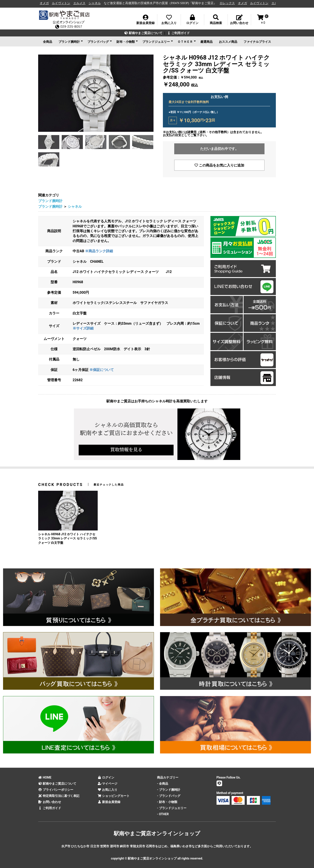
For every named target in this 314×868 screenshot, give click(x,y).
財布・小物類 (127, 41)
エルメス (82, 3)
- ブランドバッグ (169, 796)
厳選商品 (206, 42)
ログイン (106, 777)
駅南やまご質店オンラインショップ (157, 834)
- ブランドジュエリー (172, 808)
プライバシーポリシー (56, 790)
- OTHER (163, 814)
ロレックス (230, 3)
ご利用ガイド (178, 33)
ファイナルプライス (257, 42)
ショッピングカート (114, 796)
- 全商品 (163, 784)
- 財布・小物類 (167, 802)
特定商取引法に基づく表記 (59, 796)
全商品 (48, 42)
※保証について (102, 370)
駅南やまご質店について (143, 33)
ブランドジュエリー (158, 41)
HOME (45, 777)
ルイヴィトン (64, 3)
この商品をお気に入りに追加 (219, 165)
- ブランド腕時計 (169, 790)
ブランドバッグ (100, 41)
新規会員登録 (109, 802)
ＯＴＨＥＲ (187, 41)
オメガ (47, 3)
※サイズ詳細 (83, 328)
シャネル (97, 3)
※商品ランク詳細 (99, 251)
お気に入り (108, 790)
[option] (96, 93)
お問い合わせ (50, 802)
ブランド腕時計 (71, 41)
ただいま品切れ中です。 (219, 149)
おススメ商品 (228, 42)
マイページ (108, 784)
